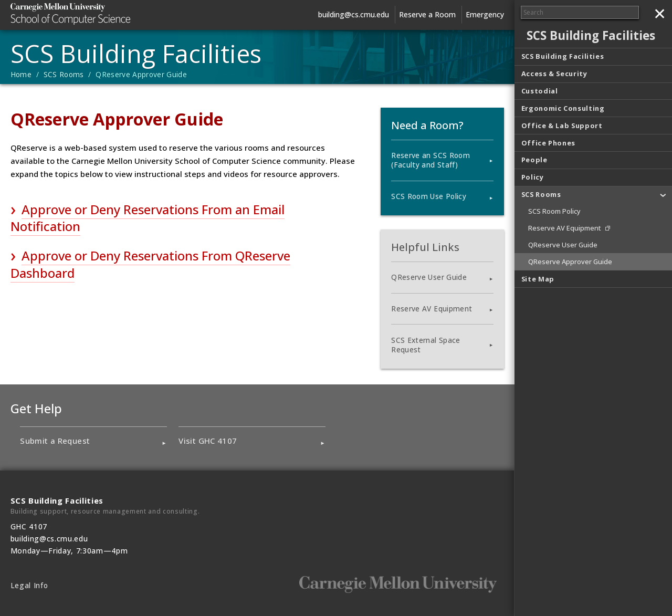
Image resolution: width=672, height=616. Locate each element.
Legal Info (29, 586)
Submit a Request (55, 441)
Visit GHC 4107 (208, 441)
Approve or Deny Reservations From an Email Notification (148, 218)
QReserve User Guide (429, 277)
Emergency (485, 14)
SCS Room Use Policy (428, 196)
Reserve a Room (427, 14)
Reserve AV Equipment (432, 309)
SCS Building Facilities (136, 53)
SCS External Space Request (426, 345)
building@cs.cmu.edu (354, 14)
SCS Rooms (64, 75)
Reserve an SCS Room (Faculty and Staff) (430, 160)
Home (21, 75)
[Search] (580, 12)
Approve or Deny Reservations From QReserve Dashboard (150, 264)
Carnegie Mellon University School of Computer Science (89, 14)
